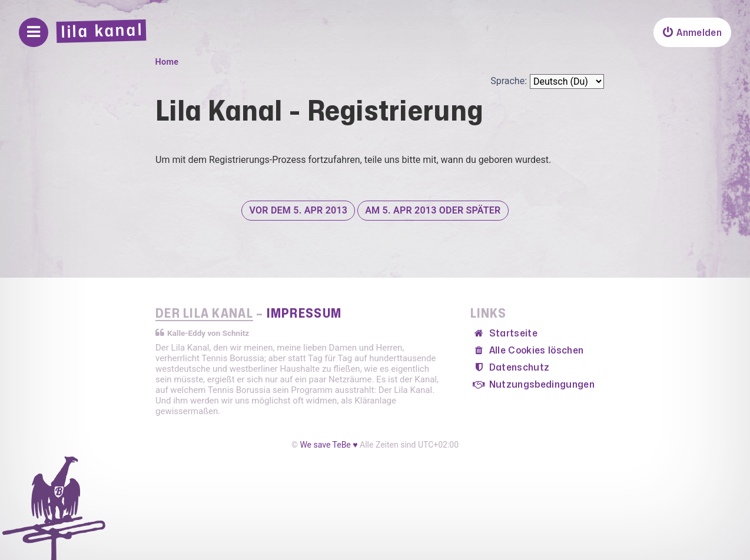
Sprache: (509, 81)
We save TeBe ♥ (328, 445)
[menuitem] (692, 32)
